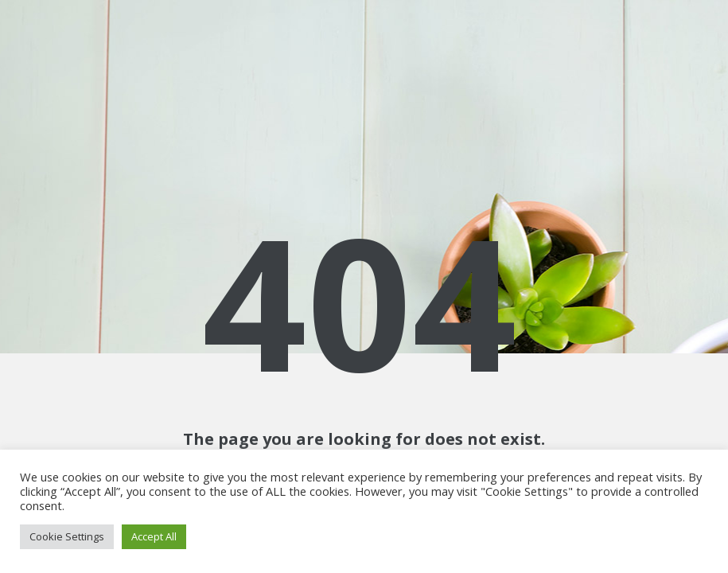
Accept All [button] (154, 536)
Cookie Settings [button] (67, 536)
